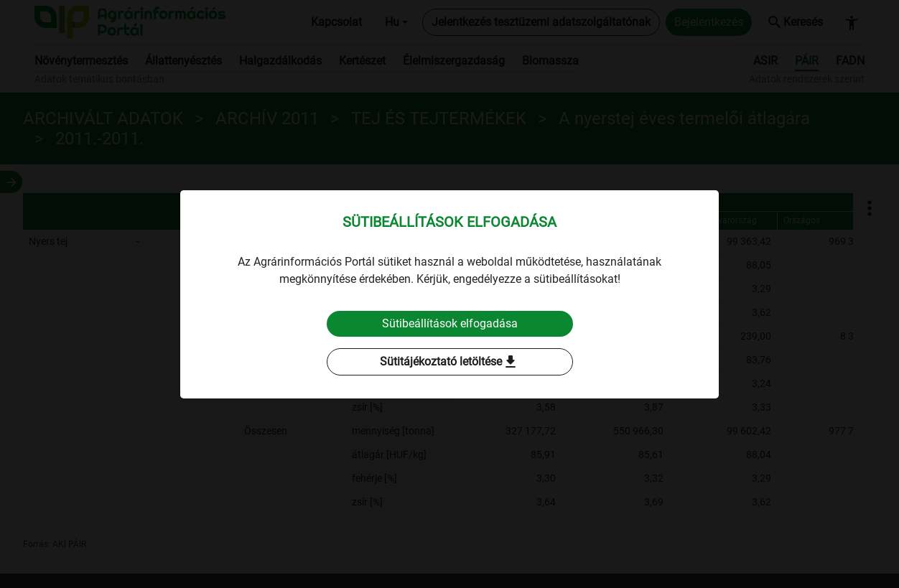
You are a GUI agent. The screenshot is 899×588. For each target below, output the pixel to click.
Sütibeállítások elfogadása (450, 323)
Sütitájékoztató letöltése (449, 362)
